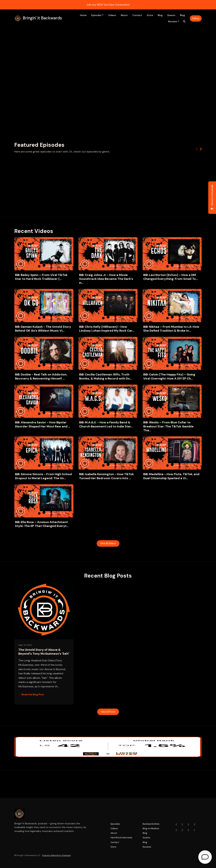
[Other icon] (195, 830)
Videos (112, 15)
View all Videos (108, 543)
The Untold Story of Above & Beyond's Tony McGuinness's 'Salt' (44, 652)
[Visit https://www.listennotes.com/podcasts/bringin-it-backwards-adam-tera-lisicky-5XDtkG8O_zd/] (108, 747)
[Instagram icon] (182, 824)
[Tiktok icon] (182, 830)
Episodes (96, 15)
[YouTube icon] (176, 824)
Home (83, 15)
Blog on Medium (151, 828)
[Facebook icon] (188, 824)
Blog (160, 15)
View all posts (108, 712)
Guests (171, 15)
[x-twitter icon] (195, 824)
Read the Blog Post (31, 694)
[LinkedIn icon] (176, 830)
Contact (137, 15)
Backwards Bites (151, 824)
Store (150, 15)
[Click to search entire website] (184, 22)
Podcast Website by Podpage (56, 855)
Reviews (173, 21)
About (124, 15)
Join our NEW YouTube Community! (108, 5)
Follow (196, 18)
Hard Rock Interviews (121, 838)
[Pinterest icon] (188, 830)
